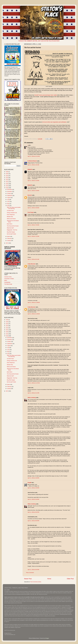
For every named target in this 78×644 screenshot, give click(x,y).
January (9, 241)
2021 (7, 182)
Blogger (47, 638)
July (8, 200)
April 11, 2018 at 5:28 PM (33, 499)
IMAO (6, 280)
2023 (7, 178)
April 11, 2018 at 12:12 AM (34, 156)
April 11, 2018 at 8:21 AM (33, 259)
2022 (7, 180)
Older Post (70, 579)
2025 (7, 174)
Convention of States (9, 279)
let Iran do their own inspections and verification (54, 122)
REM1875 (30, 169)
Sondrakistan (7, 282)
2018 (7, 188)
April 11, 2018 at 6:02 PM (33, 512)
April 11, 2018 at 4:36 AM (33, 208)
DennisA (30, 195)
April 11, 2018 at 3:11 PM (33, 393)
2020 (7, 184)
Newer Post (28, 579)
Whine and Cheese (11, 219)
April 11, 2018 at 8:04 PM (33, 521)
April (8, 206)
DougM (29, 483)
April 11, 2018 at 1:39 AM (33, 191)
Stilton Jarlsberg (32, 398)
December (10, 190)
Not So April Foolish (11, 234)
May (8, 204)
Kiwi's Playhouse (11, 215)
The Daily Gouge (8, 284)
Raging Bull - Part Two (12, 230)
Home (49, 579)
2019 (7, 186)
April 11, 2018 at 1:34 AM (33, 181)
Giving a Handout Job (12, 213)
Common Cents (8, 277)
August (9, 198)
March (9, 236)
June (8, 202)
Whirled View (10, 217)
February (9, 238)
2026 (7, 172)
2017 (7, 243)
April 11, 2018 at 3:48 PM (33, 478)
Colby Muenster (31, 264)
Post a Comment (30, 573)
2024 (7, 176)
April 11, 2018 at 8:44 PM (33, 570)
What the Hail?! (10, 228)
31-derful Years (10, 211)
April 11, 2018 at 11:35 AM (34, 314)
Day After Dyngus (11, 232)
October (9, 194)
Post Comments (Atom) (36, 582)
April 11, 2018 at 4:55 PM (33, 488)
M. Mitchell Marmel (32, 161)
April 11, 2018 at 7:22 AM (33, 236)
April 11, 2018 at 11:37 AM (34, 383)
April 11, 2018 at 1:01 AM (33, 165)
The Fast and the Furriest (13, 226)
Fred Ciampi (31, 212)
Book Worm (10, 224)
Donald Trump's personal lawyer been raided (46, 95)
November (10, 192)
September (10, 196)
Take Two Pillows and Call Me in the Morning (14, 208)
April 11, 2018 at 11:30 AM (34, 302)
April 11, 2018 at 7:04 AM (33, 225)
